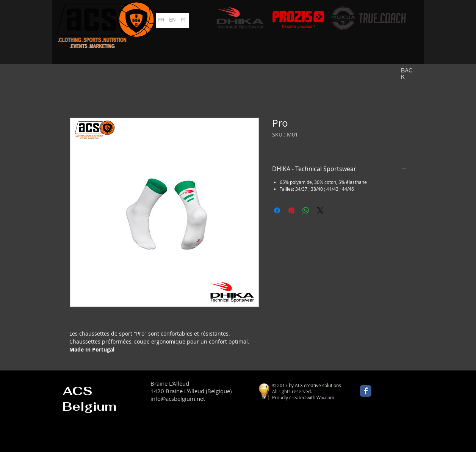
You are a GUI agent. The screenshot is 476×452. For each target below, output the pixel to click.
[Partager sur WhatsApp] (306, 210)
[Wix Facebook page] (366, 391)
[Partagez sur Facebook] (277, 210)
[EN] (172, 20)
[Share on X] (320, 210)
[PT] (183, 20)
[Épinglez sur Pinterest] (291, 210)
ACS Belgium (90, 399)
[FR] (161, 20)
